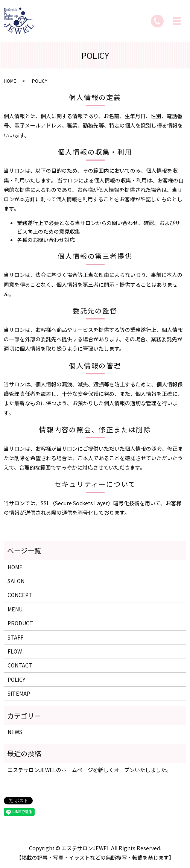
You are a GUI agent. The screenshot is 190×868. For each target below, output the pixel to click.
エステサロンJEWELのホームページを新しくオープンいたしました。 (90, 770)
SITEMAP (19, 693)
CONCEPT (20, 595)
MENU (15, 609)
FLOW (15, 651)
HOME (10, 81)
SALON (16, 581)
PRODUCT (20, 623)
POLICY (16, 680)
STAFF (15, 637)
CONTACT (20, 665)
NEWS (15, 732)
